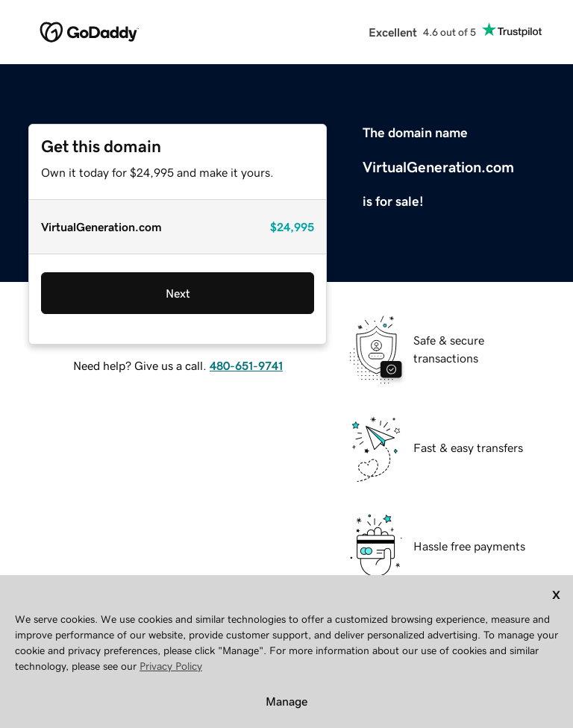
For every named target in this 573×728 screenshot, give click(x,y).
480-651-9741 (246, 365)
